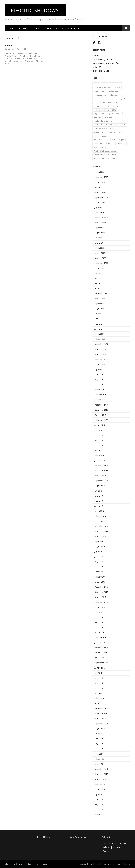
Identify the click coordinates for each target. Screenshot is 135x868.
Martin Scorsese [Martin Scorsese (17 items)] (100, 129)
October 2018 (100, 476)
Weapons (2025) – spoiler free (106, 63)
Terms (45, 864)
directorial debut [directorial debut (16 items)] (106, 103)
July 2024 (98, 207)
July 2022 (98, 273)
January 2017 (100, 582)
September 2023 (101, 228)
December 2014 (101, 708)
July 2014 (98, 734)
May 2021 (99, 324)
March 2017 (99, 572)
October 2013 (100, 779)
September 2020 (101, 359)
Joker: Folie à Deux (101, 71)
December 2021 (101, 293)
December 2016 (101, 587)
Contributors (10, 49)
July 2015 (98, 673)
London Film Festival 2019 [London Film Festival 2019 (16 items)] (104, 121)
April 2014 (99, 749)
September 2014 (101, 724)
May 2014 (99, 744)
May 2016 (99, 622)
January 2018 (100, 521)
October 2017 (100, 536)
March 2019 (99, 450)
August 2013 (100, 789)
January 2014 (100, 764)
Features (52, 28)
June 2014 (99, 739)
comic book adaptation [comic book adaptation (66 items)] (103, 99)
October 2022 (100, 258)
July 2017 (98, 552)
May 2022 (99, 278)
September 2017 (101, 541)
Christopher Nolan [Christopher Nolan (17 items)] (117, 95)
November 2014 (101, 713)
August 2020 (100, 364)
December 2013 (101, 769)
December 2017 (101, 526)
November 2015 (101, 653)
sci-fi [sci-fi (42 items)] (114, 140)
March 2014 (99, 754)
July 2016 (98, 612)
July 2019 (98, 430)
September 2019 (101, 420)
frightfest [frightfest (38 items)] (97, 110)
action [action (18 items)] (96, 84)
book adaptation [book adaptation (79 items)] (100, 95)
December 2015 (101, 648)
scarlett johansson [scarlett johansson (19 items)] (101, 140)
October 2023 (100, 223)
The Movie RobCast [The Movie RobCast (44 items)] (101, 155)
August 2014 (100, 729)
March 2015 (99, 693)
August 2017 (100, 547)
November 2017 (101, 531)
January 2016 (100, 643)
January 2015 (100, 703)
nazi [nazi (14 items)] (120, 132)
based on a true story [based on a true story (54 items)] (102, 88)
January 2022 (100, 288)
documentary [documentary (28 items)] (99, 106)
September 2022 (101, 263)
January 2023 (100, 253)
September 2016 (101, 602)
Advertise (18, 864)
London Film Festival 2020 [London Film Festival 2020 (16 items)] (104, 125)
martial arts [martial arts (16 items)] (121, 125)
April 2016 (99, 627)
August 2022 (100, 268)
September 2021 (101, 304)
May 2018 (99, 501)
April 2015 (99, 688)
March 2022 (99, 283)
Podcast (37, 28)
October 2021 (100, 299)
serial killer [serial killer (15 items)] (98, 143)
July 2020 (98, 369)
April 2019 (99, 445)
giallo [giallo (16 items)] (111, 114)
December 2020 (101, 344)
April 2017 (99, 567)
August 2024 (100, 202)
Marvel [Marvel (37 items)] (113, 129)
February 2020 (100, 395)
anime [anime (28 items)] (104, 84)
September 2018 (101, 481)
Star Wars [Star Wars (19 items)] (110, 143)
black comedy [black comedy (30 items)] (99, 91)
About (8, 864)
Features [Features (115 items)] (124, 843)
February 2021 (100, 339)
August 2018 (100, 486)
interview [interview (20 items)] (97, 117)
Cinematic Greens (71, 28)
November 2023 (101, 218)
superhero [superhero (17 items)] (121, 143)
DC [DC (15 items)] (95, 103)
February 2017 (100, 577)
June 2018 (99, 496)
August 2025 (100, 182)
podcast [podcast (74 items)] (105, 136)
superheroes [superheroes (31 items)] (99, 147)
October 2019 (100, 415)
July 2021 (98, 314)
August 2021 (100, 309)
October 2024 (100, 192)
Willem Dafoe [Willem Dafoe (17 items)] (99, 158)
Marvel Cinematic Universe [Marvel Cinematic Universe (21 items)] (104, 132)
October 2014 (100, 718)
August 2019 (100, 425)
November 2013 (101, 774)
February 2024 (100, 213)
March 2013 (99, 815)
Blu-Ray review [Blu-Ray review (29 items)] (114, 91)
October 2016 (100, 597)
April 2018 (99, 506)
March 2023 (99, 248)
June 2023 (99, 243)
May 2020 (99, 380)
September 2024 (101, 197)
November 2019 (101, 410)
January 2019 (100, 461)
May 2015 (99, 683)
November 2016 (101, 592)
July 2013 (98, 794)
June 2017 (99, 557)
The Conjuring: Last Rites (104, 59)
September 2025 (101, 177)
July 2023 (98, 238)
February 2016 (100, 638)
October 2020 (100, 354)
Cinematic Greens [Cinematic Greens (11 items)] (110, 843)
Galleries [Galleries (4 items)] (107, 847)
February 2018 (100, 516)
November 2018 (101, 471)
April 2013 (99, 810)
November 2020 (101, 349)
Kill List (9, 46)
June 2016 (99, 617)
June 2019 (99, 435)
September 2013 (101, 784)
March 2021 (99, 334)
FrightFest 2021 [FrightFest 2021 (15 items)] (100, 114)
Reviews (23, 28)
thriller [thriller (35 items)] (115, 155)
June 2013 (99, 799)
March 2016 (99, 633)
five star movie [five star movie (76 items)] (113, 106)
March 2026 (99, 172)
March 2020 (99, 390)
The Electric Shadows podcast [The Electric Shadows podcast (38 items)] (105, 151)
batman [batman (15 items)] (117, 88)
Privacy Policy (32, 864)
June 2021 (99, 319)
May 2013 (99, 804)
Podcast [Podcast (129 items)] (117, 847)
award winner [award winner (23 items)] (116, 84)
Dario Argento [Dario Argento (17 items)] (120, 99)
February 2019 (100, 455)
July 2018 (98, 491)
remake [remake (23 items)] (115, 136)
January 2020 (100, 400)
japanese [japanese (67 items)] (108, 117)
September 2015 (101, 663)
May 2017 (99, 562)
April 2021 (99, 329)
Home (11, 28)
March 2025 (99, 187)
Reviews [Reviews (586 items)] (106, 851)
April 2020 (99, 385)
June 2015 (99, 678)
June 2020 (99, 374)
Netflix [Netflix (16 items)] (96, 136)
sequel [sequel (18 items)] (121, 140)
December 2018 (101, 466)
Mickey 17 (97, 67)
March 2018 (99, 511)
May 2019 (99, 440)
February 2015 (100, 698)
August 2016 (100, 607)
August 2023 (100, 233)
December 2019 (101, 405)
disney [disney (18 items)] (118, 103)
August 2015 (100, 668)
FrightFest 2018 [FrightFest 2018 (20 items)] (110, 110)
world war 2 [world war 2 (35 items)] (112, 158)
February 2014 (100, 759)
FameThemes (125, 864)
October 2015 (100, 658)
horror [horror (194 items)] (119, 114)
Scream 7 (97, 56)
